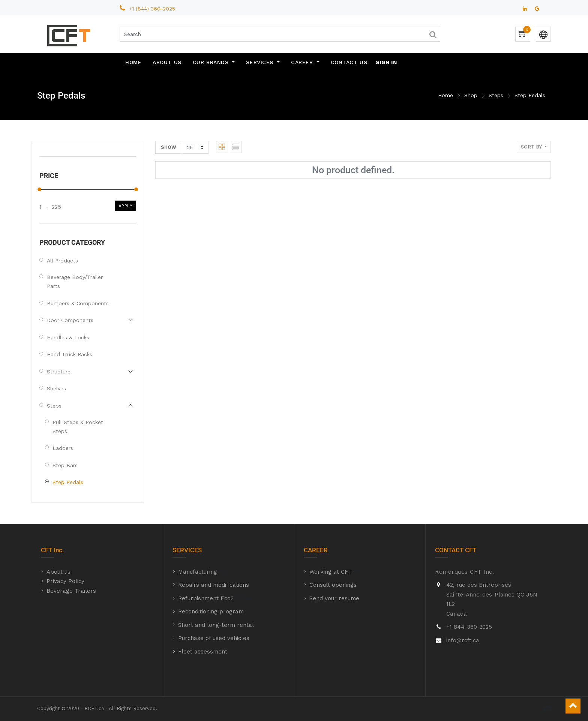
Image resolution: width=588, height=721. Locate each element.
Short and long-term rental (216, 625)
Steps (496, 95)
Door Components (70, 320)
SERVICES (187, 550)
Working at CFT (331, 572)
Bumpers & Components (78, 303)
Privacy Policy (65, 581)
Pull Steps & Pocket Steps (78, 427)
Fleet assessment (203, 652)
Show (169, 147)
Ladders (63, 448)
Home (445, 95)
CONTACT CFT (456, 550)
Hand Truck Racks (70, 354)
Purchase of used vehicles (214, 638)
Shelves (56, 388)
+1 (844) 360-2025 (153, 9)
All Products (62, 261)
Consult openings (333, 585)
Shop (471, 95)
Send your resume (334, 598)
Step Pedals (530, 95)
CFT (46, 550)
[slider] (39, 189)
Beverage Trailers (71, 591)
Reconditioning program (211, 612)
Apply (126, 206)
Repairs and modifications (214, 585)
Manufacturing (198, 572)
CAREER (316, 550)
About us (58, 572)
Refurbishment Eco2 (206, 598)
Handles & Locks (68, 337)
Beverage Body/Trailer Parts (75, 282)
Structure (59, 372)
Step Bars (65, 465)
